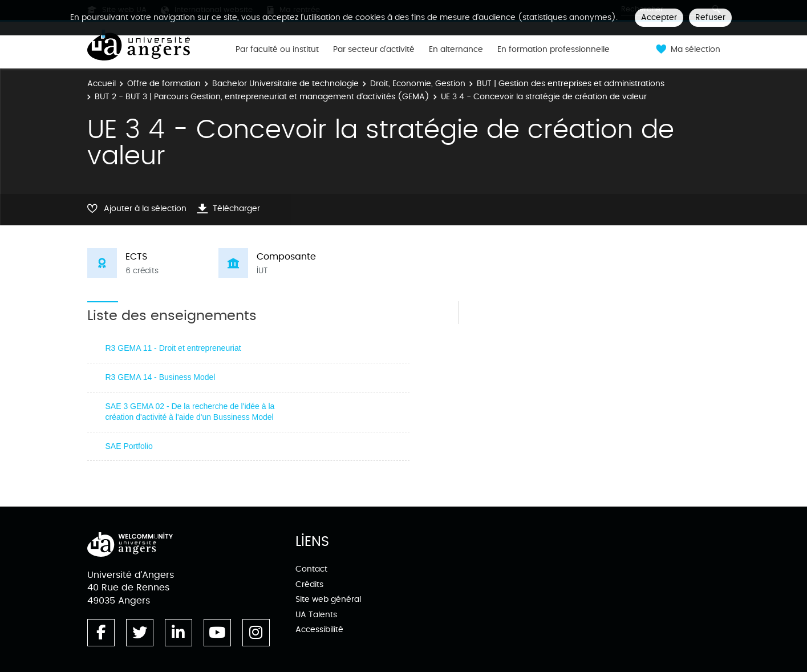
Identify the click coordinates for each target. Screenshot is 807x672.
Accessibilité (319, 630)
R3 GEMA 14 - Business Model (161, 377)
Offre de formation (164, 84)
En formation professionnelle (553, 50)
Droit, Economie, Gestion (418, 84)
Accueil (102, 84)
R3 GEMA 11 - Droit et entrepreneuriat (173, 348)
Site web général (328, 599)
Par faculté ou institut (277, 50)
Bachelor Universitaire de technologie (285, 84)
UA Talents (316, 615)
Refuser (710, 17)
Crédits (309, 584)
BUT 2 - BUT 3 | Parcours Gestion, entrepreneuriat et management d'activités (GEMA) (262, 97)
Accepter (659, 17)
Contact (311, 569)
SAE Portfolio (129, 446)
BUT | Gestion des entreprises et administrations (571, 84)
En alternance (456, 50)
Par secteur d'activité (374, 50)
